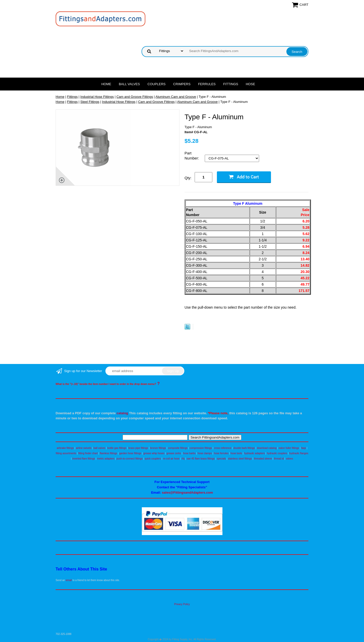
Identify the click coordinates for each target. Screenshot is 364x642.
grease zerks (174, 453)
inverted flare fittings (84, 459)
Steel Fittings (90, 102)
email (69, 580)
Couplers (157, 84)
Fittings (231, 84)
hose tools (236, 453)
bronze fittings (158, 448)
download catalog (267, 448)
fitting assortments (66, 453)
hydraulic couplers (277, 453)
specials (221, 459)
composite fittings (178, 448)
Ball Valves (129, 84)
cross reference (223, 448)
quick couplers (153, 459)
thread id (279, 459)
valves (289, 459)
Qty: (188, 178)
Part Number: (192, 156)
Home (106, 84)
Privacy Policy (182, 604)
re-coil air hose (171, 459)
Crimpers (182, 84)
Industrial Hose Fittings (97, 97)
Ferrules (207, 84)
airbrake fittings (65, 448)
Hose (250, 84)
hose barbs (189, 453)
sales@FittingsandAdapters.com (187, 492)
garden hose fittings (130, 453)
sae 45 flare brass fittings (201, 459)
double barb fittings (244, 448)
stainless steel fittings (240, 459)
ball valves (99, 448)
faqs (304, 448)
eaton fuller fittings (289, 448)
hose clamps (205, 453)
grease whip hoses (154, 453)
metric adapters (106, 459)
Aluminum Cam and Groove (176, 97)
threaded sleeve (263, 459)
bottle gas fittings (117, 448)
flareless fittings (109, 453)
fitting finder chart (88, 453)
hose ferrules (221, 453)
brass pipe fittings (138, 448)
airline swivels (84, 448)
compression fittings (201, 448)
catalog (122, 413)
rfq (183, 459)
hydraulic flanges (299, 453)
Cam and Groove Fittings (135, 97)
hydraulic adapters (255, 453)
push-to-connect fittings (130, 459)
